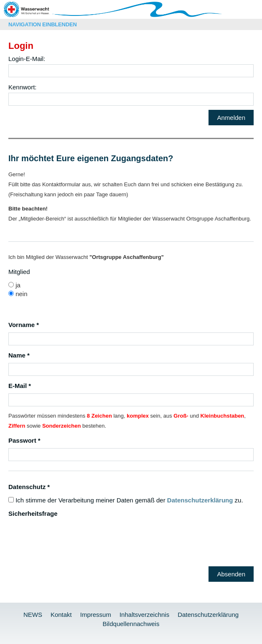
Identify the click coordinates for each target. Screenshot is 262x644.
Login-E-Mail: (27, 59)
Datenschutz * (29, 487)
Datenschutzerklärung (200, 500)
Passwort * (24, 440)
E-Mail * (20, 386)
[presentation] (72, 538)
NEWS (33, 615)
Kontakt (61, 615)
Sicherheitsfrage (33, 513)
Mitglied (19, 272)
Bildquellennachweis (131, 624)
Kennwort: (23, 87)
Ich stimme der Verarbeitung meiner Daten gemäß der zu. (126, 500)
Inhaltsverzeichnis (144, 615)
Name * (19, 355)
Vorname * (24, 325)
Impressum (96, 615)
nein (18, 294)
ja (14, 285)
